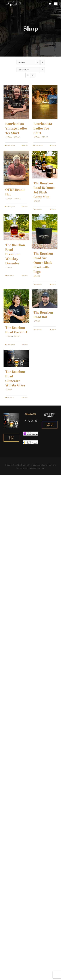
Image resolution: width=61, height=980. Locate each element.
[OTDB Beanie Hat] (16, 168)
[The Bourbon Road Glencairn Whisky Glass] (16, 358)
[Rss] (29, 421)
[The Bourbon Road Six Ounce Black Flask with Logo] (45, 232)
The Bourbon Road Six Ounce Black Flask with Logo (43, 262)
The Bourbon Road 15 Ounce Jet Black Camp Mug (44, 190)
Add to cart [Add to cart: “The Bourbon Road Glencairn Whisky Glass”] (10, 398)
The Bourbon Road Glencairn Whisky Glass (15, 378)
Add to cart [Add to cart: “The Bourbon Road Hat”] (38, 329)
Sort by (22, 63)
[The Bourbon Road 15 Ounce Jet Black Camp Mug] (45, 164)
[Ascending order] (43, 63)
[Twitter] (32, 421)
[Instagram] (36, 421)
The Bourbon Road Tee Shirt (16, 330)
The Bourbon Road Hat (43, 315)
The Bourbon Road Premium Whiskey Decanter (15, 254)
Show (23, 70)
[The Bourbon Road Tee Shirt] (16, 306)
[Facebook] (25, 421)
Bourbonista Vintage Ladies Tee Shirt (16, 128)
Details (25, 145)
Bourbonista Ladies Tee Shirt (43, 128)
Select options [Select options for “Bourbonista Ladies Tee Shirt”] (39, 145)
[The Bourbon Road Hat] (45, 298)
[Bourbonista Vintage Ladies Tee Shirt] (16, 102)
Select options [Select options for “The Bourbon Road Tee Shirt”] (11, 344)
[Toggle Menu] (56, 4)
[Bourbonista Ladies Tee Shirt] (45, 102)
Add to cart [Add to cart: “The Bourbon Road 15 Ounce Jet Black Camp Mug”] (38, 209)
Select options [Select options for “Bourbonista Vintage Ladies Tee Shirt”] (11, 145)
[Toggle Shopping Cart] (50, 3)
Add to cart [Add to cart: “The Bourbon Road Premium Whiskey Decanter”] (10, 275)
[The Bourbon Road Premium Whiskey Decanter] (16, 227)
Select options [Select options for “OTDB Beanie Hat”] (11, 207)
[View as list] (32, 75)
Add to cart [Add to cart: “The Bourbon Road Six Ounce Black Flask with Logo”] (38, 284)
